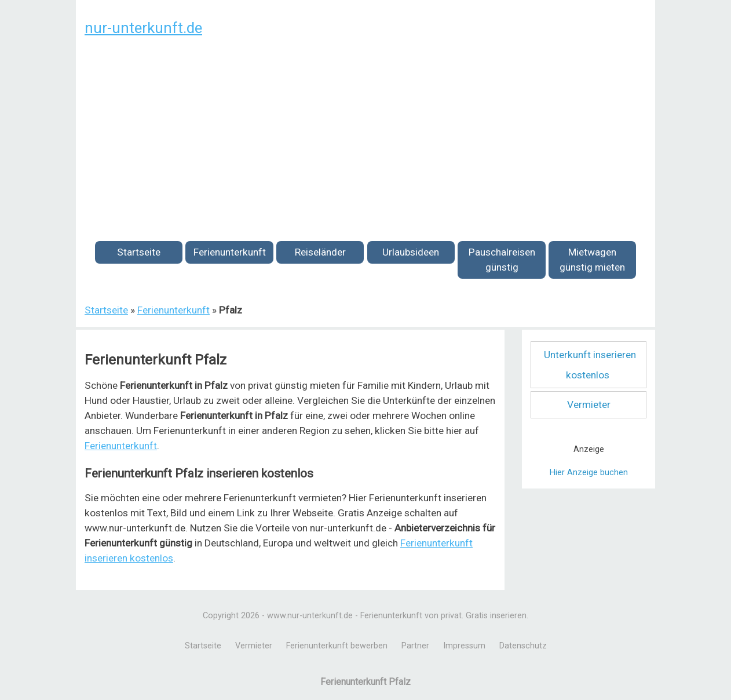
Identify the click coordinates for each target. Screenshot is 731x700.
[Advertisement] (365, 132)
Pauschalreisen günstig (502, 260)
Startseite (139, 252)
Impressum (464, 646)
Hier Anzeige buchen (589, 473)
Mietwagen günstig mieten (592, 260)
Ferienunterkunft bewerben (337, 646)
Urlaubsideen (411, 252)
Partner (415, 646)
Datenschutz (523, 646)
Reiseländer (320, 252)
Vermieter (589, 404)
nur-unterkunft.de (143, 28)
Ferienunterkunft (230, 252)
